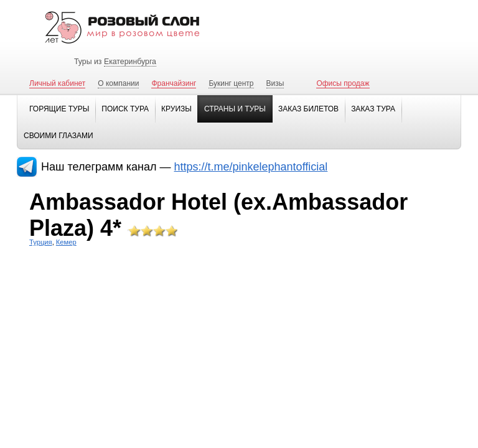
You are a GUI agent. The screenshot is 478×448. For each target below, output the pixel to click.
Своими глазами (59, 136)
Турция (41, 242)
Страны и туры (235, 109)
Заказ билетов (308, 109)
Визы (275, 83)
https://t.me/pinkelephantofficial (251, 167)
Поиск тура (125, 109)
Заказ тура (373, 109)
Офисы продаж (343, 83)
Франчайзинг (174, 83)
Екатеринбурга (130, 62)
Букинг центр (231, 83)
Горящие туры (59, 109)
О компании (118, 83)
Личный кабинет (57, 83)
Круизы (176, 109)
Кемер (66, 242)
